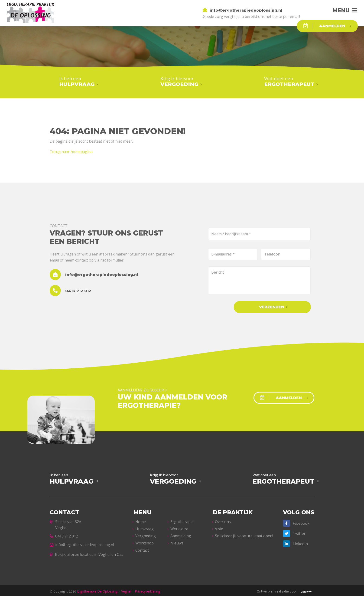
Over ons (223, 520)
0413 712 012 (64, 535)
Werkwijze (179, 527)
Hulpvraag (145, 527)
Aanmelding (181, 534)
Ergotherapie (182, 520)
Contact (142, 549)
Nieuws (177, 542)
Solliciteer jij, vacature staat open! (244, 534)
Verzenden (280, 306)
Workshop (145, 542)
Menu (338, 10)
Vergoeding (146, 534)
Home (141, 520)
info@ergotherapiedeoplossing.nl (82, 543)
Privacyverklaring (147, 590)
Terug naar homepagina (71, 151)
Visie (219, 527)
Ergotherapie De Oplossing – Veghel (104, 590)
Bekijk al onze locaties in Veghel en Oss (86, 553)
